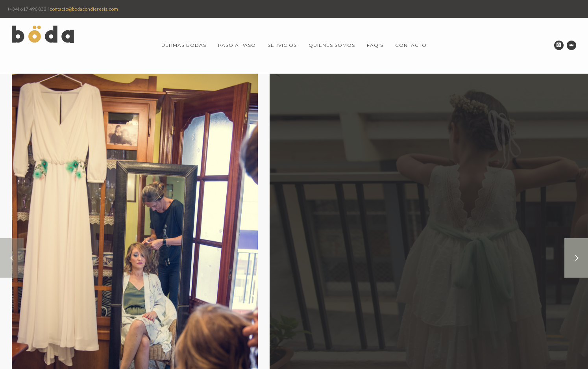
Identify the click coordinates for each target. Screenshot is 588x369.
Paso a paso (237, 45)
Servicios (282, 45)
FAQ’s (375, 45)
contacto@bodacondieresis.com (84, 9)
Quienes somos (332, 45)
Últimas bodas (184, 45)
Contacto (411, 45)
